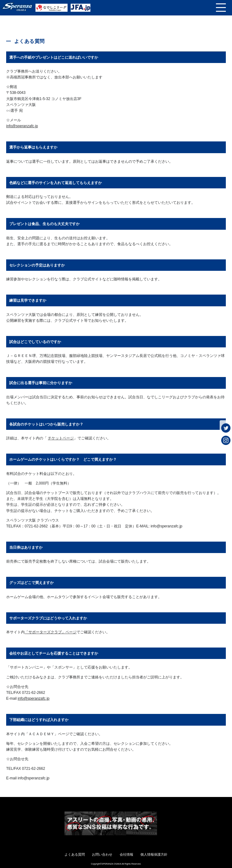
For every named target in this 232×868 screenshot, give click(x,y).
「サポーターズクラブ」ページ (51, 632)
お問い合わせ (102, 854)
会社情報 (126, 854)
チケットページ (61, 438)
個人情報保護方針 (154, 854)
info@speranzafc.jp (22, 126)
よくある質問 (75, 854)
